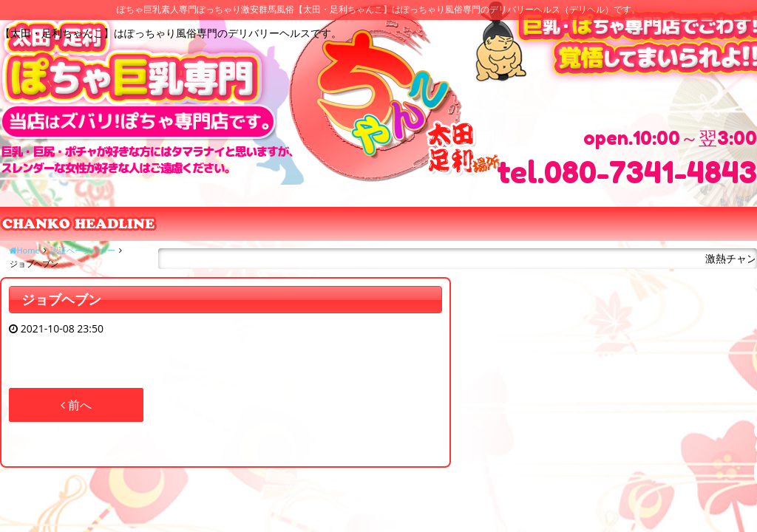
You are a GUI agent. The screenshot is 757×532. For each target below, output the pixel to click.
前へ (76, 405)
